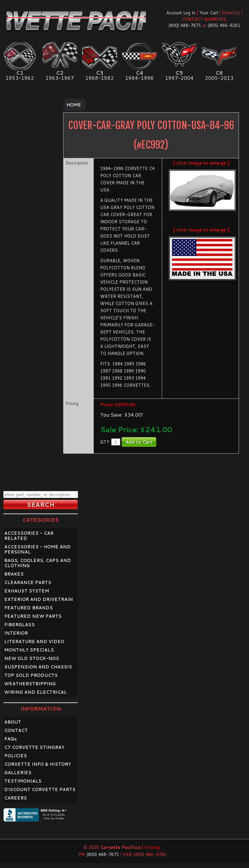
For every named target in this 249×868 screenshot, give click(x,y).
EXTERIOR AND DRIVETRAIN (39, 599)
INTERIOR (16, 633)
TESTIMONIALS (23, 781)
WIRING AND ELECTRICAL (36, 692)
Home (74, 105)
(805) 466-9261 (224, 25)
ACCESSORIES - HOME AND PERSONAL (37, 549)
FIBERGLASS (19, 625)
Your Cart (209, 13)
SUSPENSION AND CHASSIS (38, 667)
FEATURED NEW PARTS (33, 616)
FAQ (11, 739)
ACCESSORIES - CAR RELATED (29, 536)
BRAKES (14, 574)
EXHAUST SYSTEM (27, 591)
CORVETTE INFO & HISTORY (38, 764)
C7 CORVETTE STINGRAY (34, 747)
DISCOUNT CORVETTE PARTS (40, 789)
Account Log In (181, 13)
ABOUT (13, 722)
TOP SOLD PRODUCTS (31, 675)
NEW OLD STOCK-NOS (32, 658)
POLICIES (16, 756)
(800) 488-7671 (185, 25)
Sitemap (152, 847)
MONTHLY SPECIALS (29, 650)
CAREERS (16, 798)
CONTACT (16, 730)
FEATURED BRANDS (29, 608)
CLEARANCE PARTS (28, 582)
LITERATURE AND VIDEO (34, 642)
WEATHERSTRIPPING (30, 684)
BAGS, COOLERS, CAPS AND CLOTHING (38, 563)
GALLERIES (18, 773)
